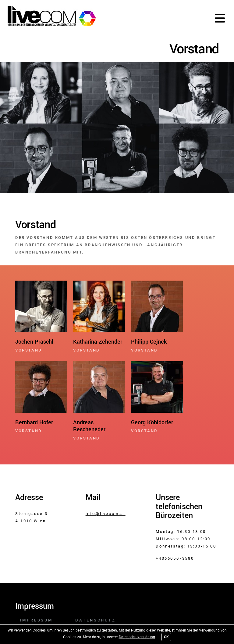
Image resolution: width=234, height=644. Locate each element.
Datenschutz (96, 620)
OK (166, 637)
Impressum (36, 620)
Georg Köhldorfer (152, 422)
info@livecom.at (106, 514)
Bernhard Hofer (34, 422)
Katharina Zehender (98, 342)
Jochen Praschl (34, 342)
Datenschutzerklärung (137, 637)
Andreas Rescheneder (89, 426)
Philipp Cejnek (149, 342)
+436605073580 (175, 558)
